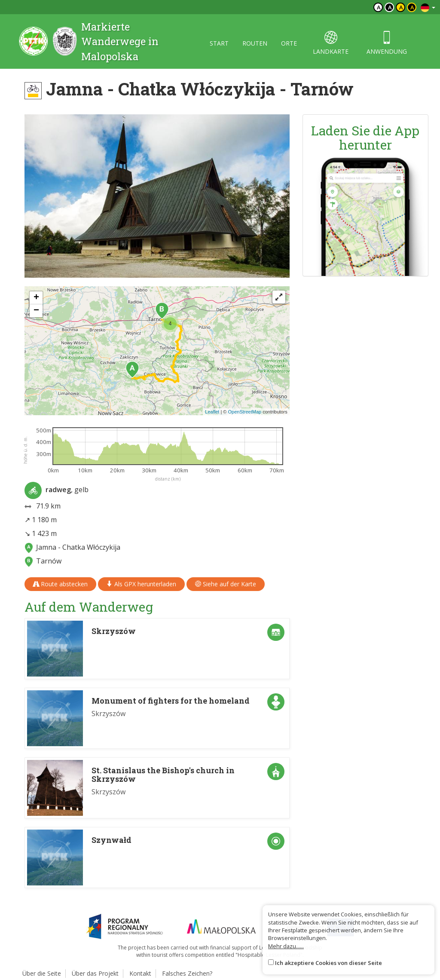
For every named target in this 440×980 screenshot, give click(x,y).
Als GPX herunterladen (141, 584)
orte (289, 43)
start (219, 43)
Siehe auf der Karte (226, 584)
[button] (132, 370)
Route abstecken (60, 584)
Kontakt (140, 973)
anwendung (387, 43)
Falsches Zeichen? (187, 973)
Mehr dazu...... (286, 946)
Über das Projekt (95, 973)
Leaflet (212, 412)
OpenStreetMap (244, 412)
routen (255, 43)
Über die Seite (42, 973)
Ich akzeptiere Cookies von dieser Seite (328, 963)
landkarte (331, 43)
